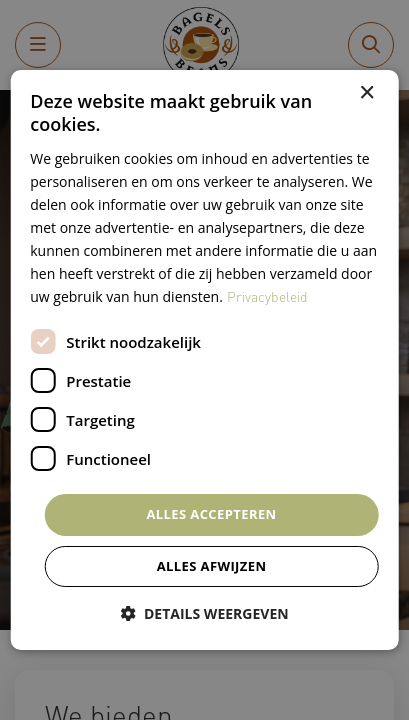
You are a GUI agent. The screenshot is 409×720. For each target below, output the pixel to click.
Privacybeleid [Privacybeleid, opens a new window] (267, 296)
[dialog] (204, 360)
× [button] (366, 93)
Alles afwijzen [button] (212, 566)
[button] (204, 613)
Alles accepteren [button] (211, 514)
